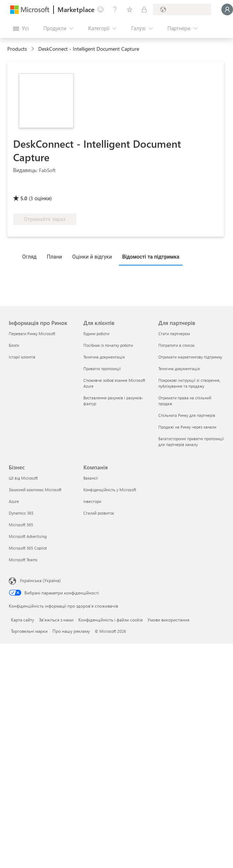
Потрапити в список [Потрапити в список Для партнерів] (176, 345)
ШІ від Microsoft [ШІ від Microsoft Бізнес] (23, 478)
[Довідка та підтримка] (115, 9)
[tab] (31, 256)
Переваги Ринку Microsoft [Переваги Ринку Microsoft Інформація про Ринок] (32, 334)
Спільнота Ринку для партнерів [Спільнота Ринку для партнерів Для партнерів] (187, 415)
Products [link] (17, 49)
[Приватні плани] (144, 9)
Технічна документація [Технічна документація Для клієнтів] (104, 357)
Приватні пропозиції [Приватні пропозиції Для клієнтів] (102, 369)
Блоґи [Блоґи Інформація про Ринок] (14, 345)
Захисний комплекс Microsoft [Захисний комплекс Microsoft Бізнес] (35, 490)
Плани (54, 257)
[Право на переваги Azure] (68, 188)
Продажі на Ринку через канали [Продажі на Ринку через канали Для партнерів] (187, 427)
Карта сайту (23, 620)
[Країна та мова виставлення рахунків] (182, 9)
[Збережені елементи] (130, 9)
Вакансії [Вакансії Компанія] (91, 478)
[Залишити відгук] (100, 9)
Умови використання (168, 620)
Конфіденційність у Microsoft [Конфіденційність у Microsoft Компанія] (110, 490)
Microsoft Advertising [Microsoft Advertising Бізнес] (28, 536)
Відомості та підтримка (151, 257)
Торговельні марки (29, 631)
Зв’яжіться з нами (56, 620)
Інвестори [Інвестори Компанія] (92, 501)
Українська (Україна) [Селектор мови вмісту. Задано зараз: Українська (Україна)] (40, 580)
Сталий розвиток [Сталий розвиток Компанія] (99, 513)
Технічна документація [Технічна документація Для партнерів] (179, 369)
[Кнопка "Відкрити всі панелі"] (21, 28)
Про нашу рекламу (71, 631)
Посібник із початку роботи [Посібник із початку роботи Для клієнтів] (108, 345)
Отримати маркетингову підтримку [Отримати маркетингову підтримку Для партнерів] (190, 357)
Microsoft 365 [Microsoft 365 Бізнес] (21, 525)
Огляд (29, 257)
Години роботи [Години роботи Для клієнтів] (96, 334)
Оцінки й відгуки (92, 257)
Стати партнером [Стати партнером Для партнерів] (174, 334)
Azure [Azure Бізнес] (14, 501)
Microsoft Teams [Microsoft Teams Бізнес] (23, 560)
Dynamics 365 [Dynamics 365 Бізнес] (21, 513)
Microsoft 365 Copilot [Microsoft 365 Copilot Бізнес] (28, 548)
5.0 (24, 198)
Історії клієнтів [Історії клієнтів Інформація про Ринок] (22, 357)
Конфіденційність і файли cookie (110, 620)
